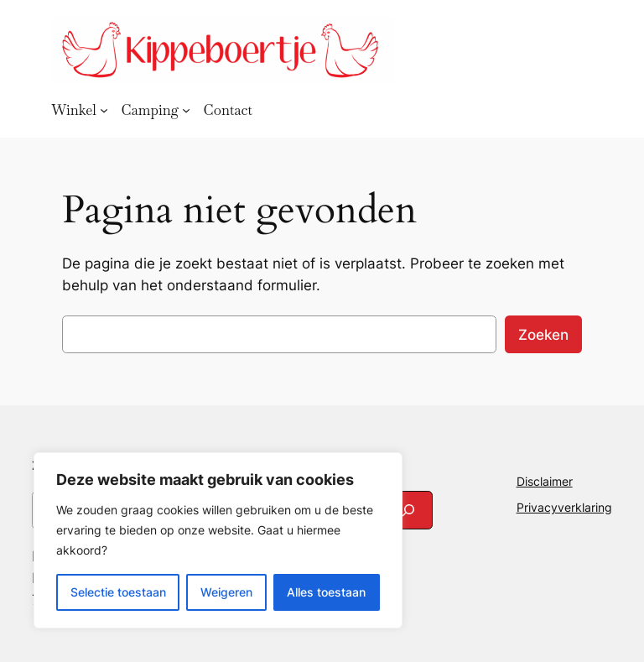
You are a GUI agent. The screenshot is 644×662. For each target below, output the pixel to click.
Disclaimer (545, 481)
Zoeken (543, 335)
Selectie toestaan (118, 592)
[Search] (408, 510)
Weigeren (226, 592)
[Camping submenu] (186, 110)
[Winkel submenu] (104, 110)
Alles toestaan (326, 592)
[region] (218, 540)
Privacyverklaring (564, 507)
